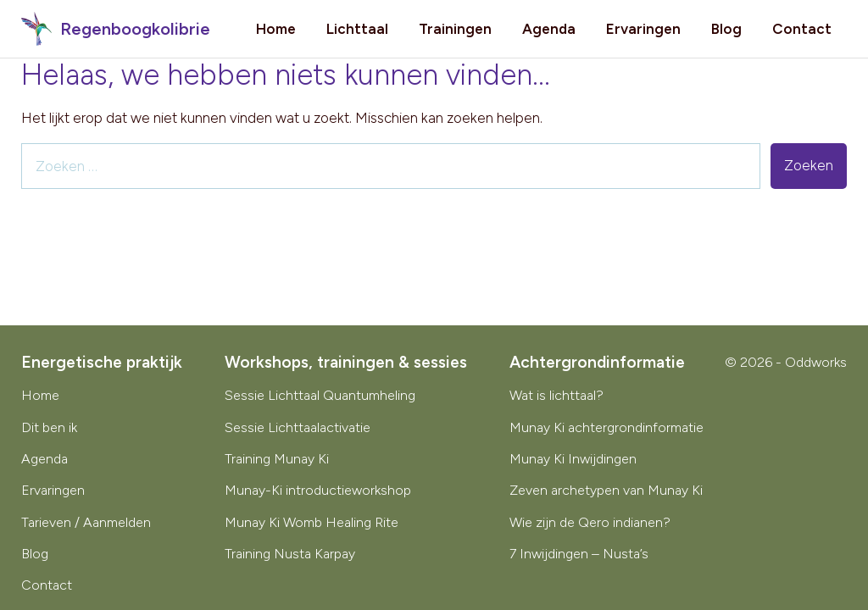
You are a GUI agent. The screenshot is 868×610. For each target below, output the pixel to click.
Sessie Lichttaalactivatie (298, 427)
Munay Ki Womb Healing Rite (312, 522)
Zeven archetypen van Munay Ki (606, 490)
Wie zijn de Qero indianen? (590, 522)
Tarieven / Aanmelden (86, 522)
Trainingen (455, 29)
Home (276, 29)
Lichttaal (357, 29)
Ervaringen (643, 29)
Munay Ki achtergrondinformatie (606, 427)
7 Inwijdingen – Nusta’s (579, 554)
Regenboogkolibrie (116, 29)
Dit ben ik (49, 427)
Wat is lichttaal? (556, 395)
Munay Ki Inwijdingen (573, 459)
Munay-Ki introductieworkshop (318, 490)
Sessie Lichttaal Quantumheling (320, 395)
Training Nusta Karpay (290, 554)
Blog (726, 29)
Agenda (549, 29)
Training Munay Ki (277, 459)
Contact (802, 29)
